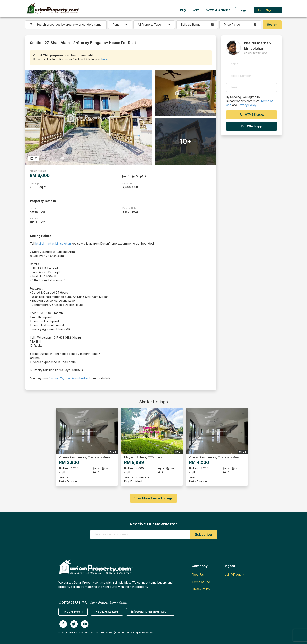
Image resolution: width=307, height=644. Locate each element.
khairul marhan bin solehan (53, 244)
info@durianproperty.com (150, 612)
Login (244, 10)
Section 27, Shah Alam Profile (69, 378)
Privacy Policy (247, 105)
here (104, 59)
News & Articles (218, 10)
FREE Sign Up (268, 10)
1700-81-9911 (73, 612)
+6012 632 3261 (107, 612)
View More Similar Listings (154, 498)
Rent (196, 10)
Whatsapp (252, 126)
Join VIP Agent (235, 575)
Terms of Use (201, 582)
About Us (198, 575)
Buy (183, 10)
